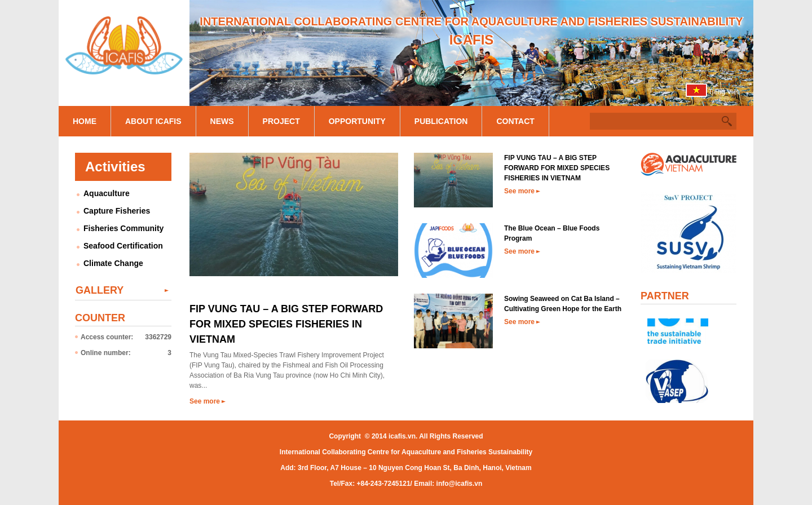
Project (281, 121)
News (222, 121)
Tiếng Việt (723, 92)
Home (85, 121)
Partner (665, 296)
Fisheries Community (123, 228)
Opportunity (357, 121)
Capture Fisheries (117, 211)
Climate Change (113, 263)
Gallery (100, 290)
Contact (515, 121)
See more (205, 401)
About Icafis (153, 121)
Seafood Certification (123, 246)
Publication (441, 121)
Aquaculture (107, 193)
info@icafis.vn (460, 484)
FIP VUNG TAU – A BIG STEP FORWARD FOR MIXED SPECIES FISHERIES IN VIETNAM (286, 324)
